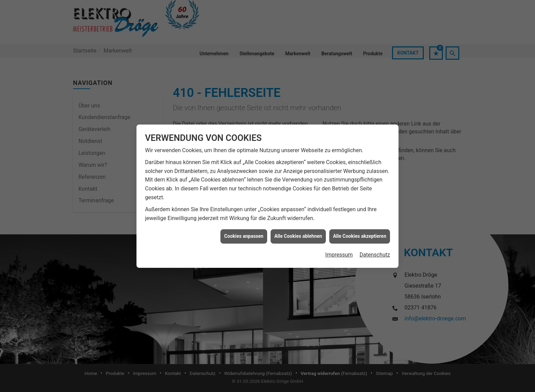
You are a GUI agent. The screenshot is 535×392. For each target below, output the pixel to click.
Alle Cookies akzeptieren (360, 232)
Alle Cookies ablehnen (298, 232)
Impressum (339, 251)
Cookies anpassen (244, 232)
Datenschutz (375, 251)
